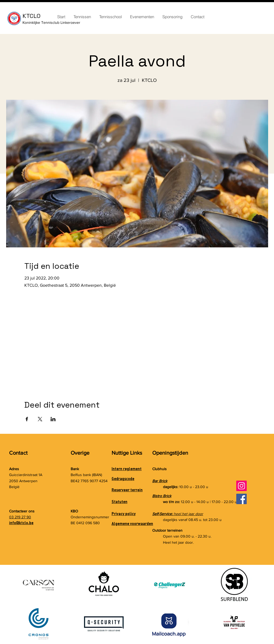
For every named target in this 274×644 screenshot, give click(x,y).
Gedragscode (123, 479)
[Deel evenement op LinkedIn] (53, 419)
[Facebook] (241, 499)
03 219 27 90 (20, 517)
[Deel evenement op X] (40, 419)
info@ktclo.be (21, 523)
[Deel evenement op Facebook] (27, 419)
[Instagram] (241, 486)
